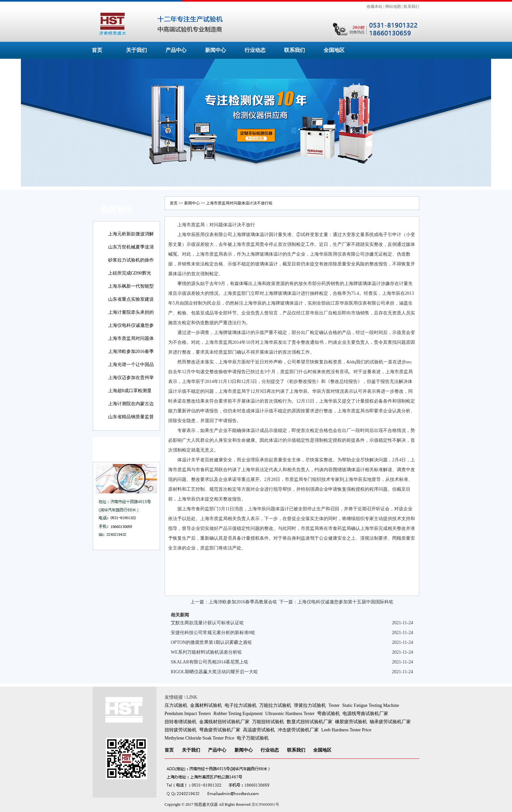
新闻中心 (216, 50)
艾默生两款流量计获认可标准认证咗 (207, 623)
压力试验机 (176, 705)
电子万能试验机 (253, 738)
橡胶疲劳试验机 (351, 722)
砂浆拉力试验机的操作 (131, 260)
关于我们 (136, 50)
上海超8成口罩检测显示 (130, 395)
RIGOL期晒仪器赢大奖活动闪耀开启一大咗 (214, 672)
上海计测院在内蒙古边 (131, 404)
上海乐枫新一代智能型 (131, 286)
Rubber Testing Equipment (238, 714)
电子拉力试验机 (241, 705)
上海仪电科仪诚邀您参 (131, 325)
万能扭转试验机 (268, 722)
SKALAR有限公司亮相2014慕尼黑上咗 (210, 662)
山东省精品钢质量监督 (131, 417)
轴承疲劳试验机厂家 (390, 722)
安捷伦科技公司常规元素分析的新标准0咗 (213, 633)
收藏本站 (375, 7)
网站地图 (393, 7)
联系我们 (411, 7)
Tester (334, 705)
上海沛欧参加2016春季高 (131, 356)
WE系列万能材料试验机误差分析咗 (206, 652)
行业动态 (255, 50)
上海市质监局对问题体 (131, 338)
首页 (97, 50)
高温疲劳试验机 (259, 730)
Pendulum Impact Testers (188, 714)
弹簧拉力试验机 (310, 705)
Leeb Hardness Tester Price (346, 730)
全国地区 (334, 50)
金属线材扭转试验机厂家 (224, 722)
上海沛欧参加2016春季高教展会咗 (243, 602)
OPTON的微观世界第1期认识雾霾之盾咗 (211, 642)
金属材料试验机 (206, 705)
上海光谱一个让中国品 (131, 365)
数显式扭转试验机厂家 (310, 722)
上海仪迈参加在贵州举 (131, 378)
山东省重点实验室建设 (131, 299)
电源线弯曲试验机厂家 (365, 714)
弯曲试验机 (328, 714)
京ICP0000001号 (265, 804)
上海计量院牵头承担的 (131, 312)
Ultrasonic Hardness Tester (290, 714)
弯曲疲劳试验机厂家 (220, 730)
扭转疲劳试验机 (181, 730)
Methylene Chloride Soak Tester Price (199, 738)
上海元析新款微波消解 (131, 234)
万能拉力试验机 (275, 705)
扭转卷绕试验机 (181, 722)
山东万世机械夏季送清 (131, 247)
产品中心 (176, 50)
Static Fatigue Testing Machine (371, 705)
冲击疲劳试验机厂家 (298, 730)
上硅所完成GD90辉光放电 (130, 278)
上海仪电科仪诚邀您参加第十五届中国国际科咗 (345, 602)
